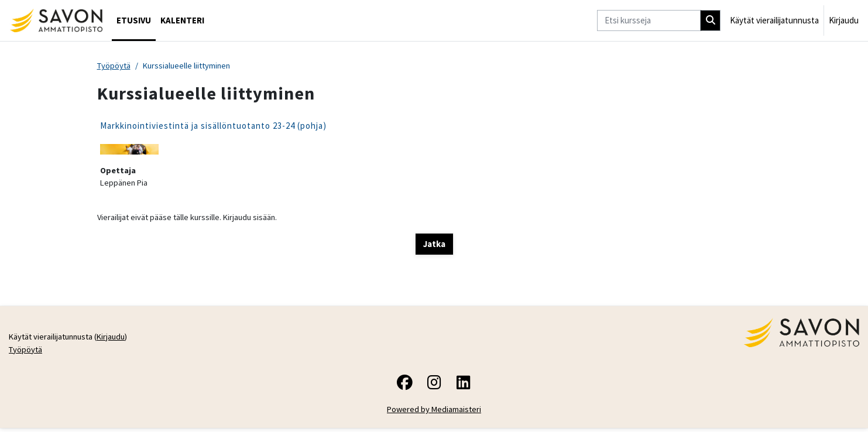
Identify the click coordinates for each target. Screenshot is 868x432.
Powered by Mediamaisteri (434, 413)
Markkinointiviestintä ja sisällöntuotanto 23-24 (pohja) (213, 126)
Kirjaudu (844, 20)
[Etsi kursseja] (649, 21)
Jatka (434, 246)
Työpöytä (115, 66)
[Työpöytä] (56, 20)
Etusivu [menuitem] (134, 20)
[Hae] (711, 21)
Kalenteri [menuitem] (182, 20)
